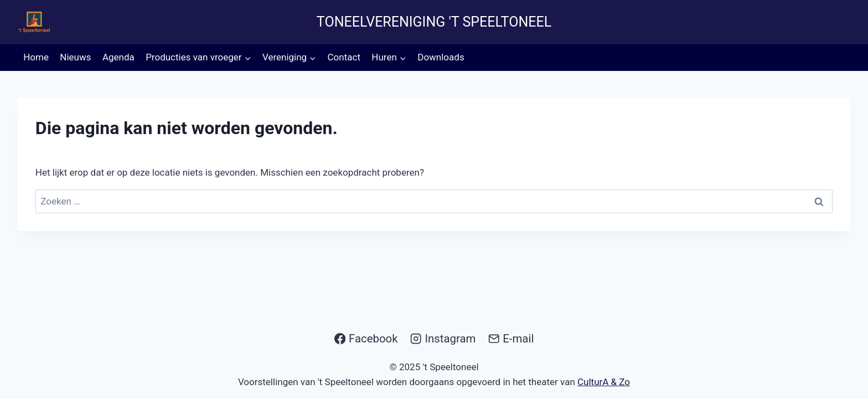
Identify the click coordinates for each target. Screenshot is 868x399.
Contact (344, 57)
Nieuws (75, 57)
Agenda (118, 57)
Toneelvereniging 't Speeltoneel (434, 22)
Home (36, 57)
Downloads (441, 57)
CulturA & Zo (604, 382)
